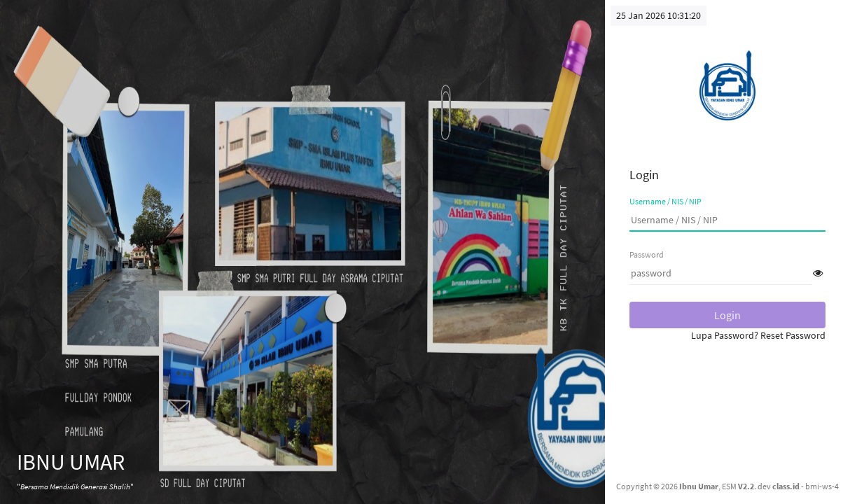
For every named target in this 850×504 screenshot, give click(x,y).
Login (727, 315)
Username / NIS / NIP (666, 201)
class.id (786, 486)
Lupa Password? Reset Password (758, 335)
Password (647, 254)
